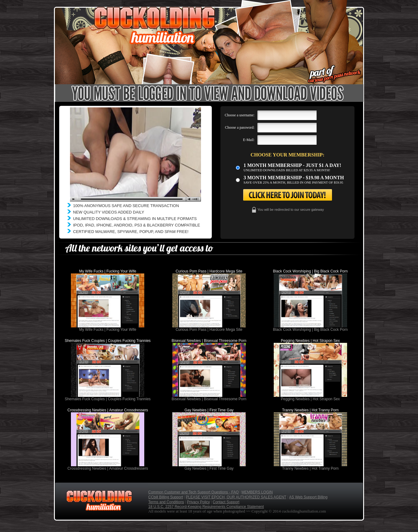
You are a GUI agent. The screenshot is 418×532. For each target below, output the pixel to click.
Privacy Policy (198, 502)
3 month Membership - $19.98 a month (294, 178)
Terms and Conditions (166, 502)
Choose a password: (240, 127)
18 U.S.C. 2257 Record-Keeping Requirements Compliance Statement (206, 507)
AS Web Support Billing (308, 497)
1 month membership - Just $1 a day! (292, 165)
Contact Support (226, 502)
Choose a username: (240, 115)
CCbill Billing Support (166, 497)
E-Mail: (249, 140)
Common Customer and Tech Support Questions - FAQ (193, 492)
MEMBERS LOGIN (257, 492)
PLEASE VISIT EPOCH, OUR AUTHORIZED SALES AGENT (236, 497)
